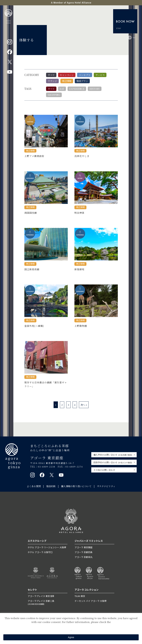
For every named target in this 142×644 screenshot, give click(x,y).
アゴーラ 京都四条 (84, 552)
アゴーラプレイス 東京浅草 (41, 596)
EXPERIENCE (77, 89)
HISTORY (95, 89)
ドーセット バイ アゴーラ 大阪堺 (91, 601)
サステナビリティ (106, 486)
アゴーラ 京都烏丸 (84, 557)
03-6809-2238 (47, 467)
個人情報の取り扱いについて (76, 486)
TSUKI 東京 (80, 596)
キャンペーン (67, 75)
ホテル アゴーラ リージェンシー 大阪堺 (47, 547)
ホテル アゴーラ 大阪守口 (40, 552)
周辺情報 (67, 81)
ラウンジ (52, 81)
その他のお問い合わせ (104, 470)
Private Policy (71, 626)
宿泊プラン (82, 81)
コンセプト (85, 75)
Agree (71, 637)
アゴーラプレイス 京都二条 (48, 602)
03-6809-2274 (74, 467)
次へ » (84, 405)
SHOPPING (54, 95)
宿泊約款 (51, 486)
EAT (62, 89)
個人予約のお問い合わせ (113, 455)
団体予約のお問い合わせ (113, 462)
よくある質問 (34, 486)
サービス (100, 75)
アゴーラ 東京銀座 (84, 547)
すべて (51, 75)
